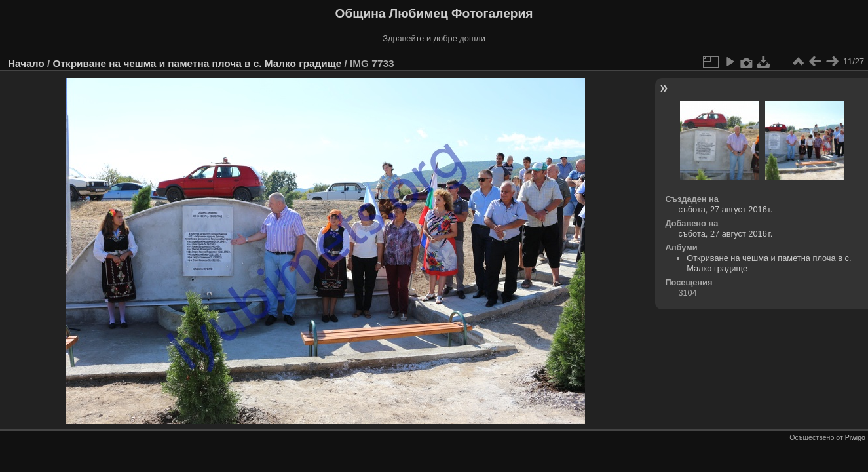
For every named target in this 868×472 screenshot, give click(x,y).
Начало (26, 63)
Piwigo (855, 437)
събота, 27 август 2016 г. (725, 209)
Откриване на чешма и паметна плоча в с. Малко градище (197, 63)
